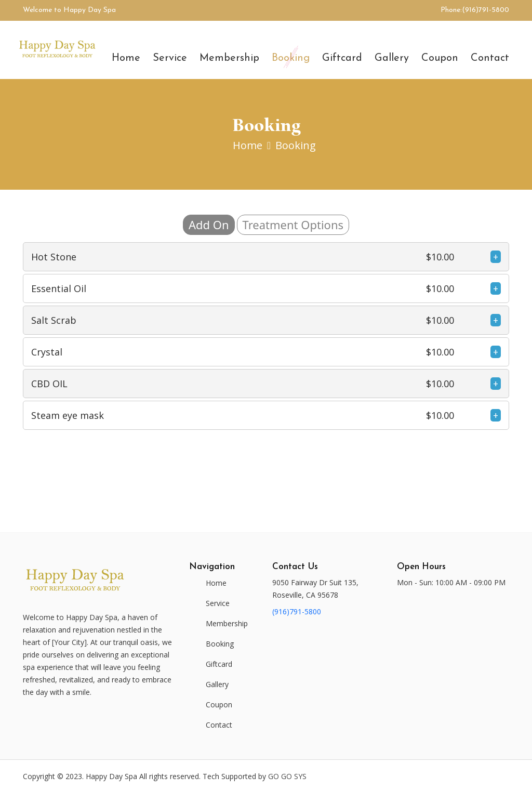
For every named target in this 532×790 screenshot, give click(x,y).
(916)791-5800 (486, 10)
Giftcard (342, 58)
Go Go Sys (287, 776)
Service (170, 58)
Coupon (440, 58)
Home (126, 58)
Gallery (392, 58)
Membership (229, 58)
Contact (490, 58)
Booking (291, 58)
